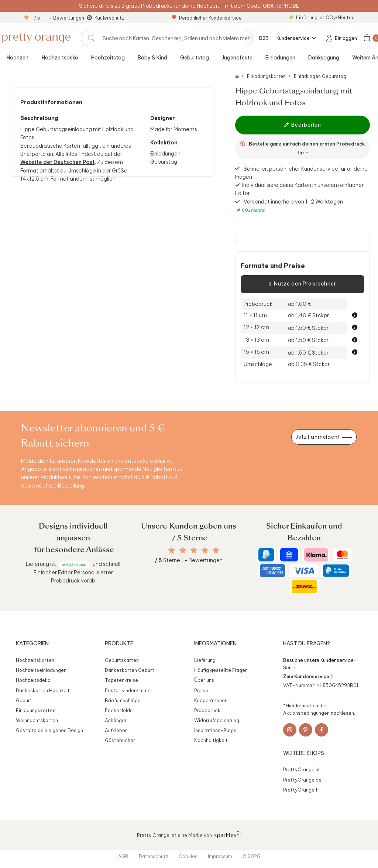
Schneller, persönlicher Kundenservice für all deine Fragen (301, 172)
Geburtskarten (122, 660)
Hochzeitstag (108, 58)
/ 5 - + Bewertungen (59, 18)
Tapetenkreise (121, 680)
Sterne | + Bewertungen (189, 560)
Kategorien (32, 643)
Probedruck (207, 710)
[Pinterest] (306, 730)
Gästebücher (120, 740)
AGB (123, 856)
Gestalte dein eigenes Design (49, 730)
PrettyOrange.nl (301, 769)
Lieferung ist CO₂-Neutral (322, 17)
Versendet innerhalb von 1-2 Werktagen (289, 206)
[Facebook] (322, 730)
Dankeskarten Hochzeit (43, 690)
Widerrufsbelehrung (217, 720)
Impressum (220, 856)
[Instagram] (290, 730)
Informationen (215, 643)
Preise (201, 690)
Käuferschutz (109, 18)
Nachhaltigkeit (211, 740)
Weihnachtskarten (37, 720)
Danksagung (324, 58)
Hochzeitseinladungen (41, 670)
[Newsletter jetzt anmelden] (324, 437)
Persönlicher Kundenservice (207, 18)
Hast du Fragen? (307, 643)
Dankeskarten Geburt (130, 670)
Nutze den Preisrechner (303, 284)
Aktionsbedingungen (306, 713)
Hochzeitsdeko (60, 58)
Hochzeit (18, 58)
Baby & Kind (152, 58)
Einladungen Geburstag (320, 76)
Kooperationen (211, 700)
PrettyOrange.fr (301, 790)
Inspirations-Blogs (215, 730)
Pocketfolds (119, 710)
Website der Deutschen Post (58, 162)
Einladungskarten (266, 76)
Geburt (24, 700)
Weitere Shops (304, 753)
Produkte (119, 643)
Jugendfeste (237, 58)
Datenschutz (154, 856)
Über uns (204, 680)
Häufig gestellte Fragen (221, 670)
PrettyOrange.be (302, 780)
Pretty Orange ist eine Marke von (189, 834)
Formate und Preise (273, 266)
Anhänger (116, 720)
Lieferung (205, 660)
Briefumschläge (123, 700)
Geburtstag (195, 58)
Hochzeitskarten (35, 660)
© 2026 (251, 856)
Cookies (188, 856)
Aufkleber (116, 730)
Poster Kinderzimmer (129, 690)
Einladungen (280, 58)
